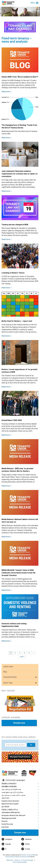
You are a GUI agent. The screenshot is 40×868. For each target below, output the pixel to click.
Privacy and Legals (28, 860)
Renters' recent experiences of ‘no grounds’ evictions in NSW (20, 371)
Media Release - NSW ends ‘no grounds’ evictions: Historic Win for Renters (18, 470)
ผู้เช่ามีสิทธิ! (5, 807)
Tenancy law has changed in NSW (15, 225)
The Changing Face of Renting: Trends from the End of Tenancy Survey (19, 126)
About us (18, 860)
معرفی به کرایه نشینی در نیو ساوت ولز (14, 795)
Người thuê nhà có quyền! (10, 804)
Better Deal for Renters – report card (17, 321)
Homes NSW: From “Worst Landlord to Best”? (20, 77)
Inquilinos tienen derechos (10, 801)
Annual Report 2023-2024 (12, 420)
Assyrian (5, 821)
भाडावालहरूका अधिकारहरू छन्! (11, 813)
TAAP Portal (10, 860)
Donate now (19, 723)
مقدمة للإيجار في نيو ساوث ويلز (11, 789)
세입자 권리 (5, 798)
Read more (6, 92)
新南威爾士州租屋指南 (9, 786)
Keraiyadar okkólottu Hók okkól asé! (13, 815)
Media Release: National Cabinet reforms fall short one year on (20, 521)
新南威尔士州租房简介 (9, 784)
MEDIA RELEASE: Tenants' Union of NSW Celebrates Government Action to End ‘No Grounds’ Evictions (19, 573)
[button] (20, 757)
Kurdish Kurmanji (7, 824)
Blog (5, 672)
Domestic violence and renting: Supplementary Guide (14, 625)
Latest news (8, 666)
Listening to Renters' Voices (13, 273)
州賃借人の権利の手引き (10, 810)
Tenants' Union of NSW (28, 855)
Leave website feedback (20, 862)
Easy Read (5, 827)
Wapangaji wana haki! (9, 818)
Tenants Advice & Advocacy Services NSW (18, 857)
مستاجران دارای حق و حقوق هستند (12, 792)
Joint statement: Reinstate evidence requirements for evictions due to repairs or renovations (20, 174)
